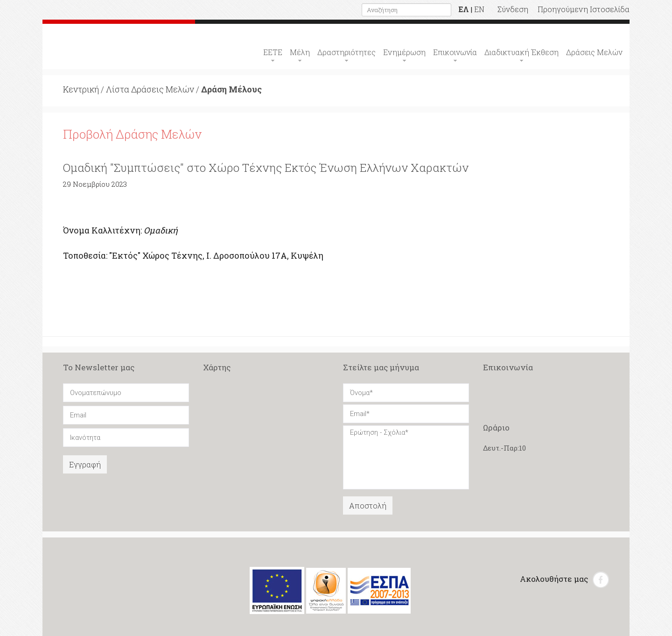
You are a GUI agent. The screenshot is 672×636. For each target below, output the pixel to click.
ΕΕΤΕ (273, 52)
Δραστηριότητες (346, 52)
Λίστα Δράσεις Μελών (150, 89)
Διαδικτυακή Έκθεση (521, 52)
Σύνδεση (513, 9)
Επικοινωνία (455, 52)
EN (479, 9)
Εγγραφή (85, 464)
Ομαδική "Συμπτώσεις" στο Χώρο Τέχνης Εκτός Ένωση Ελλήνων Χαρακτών (266, 168)
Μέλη (300, 52)
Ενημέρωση (404, 52)
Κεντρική (81, 89)
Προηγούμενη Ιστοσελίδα (584, 9)
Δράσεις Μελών (594, 52)
